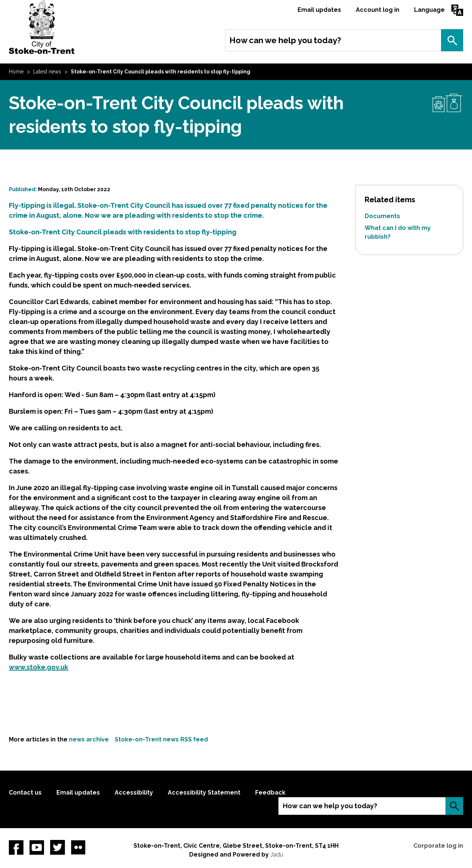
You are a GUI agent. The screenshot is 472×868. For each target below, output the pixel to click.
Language (429, 10)
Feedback (270, 793)
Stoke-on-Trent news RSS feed (161, 739)
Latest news (47, 72)
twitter (58, 847)
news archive (89, 739)
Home (16, 72)
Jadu (277, 855)
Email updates (319, 10)
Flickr (78, 847)
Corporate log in (438, 846)
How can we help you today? (285, 40)
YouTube (37, 847)
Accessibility (134, 793)
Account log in (378, 10)
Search (452, 40)
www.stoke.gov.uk (39, 667)
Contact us (25, 793)
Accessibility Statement (204, 793)
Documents (382, 216)
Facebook (16, 847)
